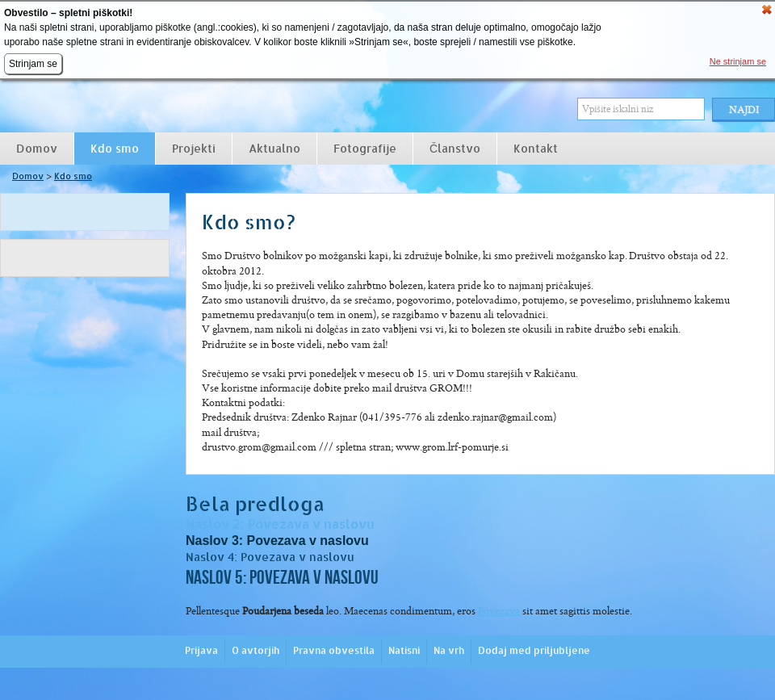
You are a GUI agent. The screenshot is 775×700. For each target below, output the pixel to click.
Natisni (404, 650)
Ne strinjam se (738, 61)
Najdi (744, 109)
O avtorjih (256, 650)
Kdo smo (115, 149)
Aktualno (274, 149)
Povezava (499, 611)
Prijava (201, 650)
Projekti (194, 149)
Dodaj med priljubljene (534, 650)
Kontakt (536, 149)
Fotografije (365, 149)
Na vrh (449, 650)
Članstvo (455, 149)
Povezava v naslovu (311, 524)
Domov (37, 149)
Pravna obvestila (334, 650)
